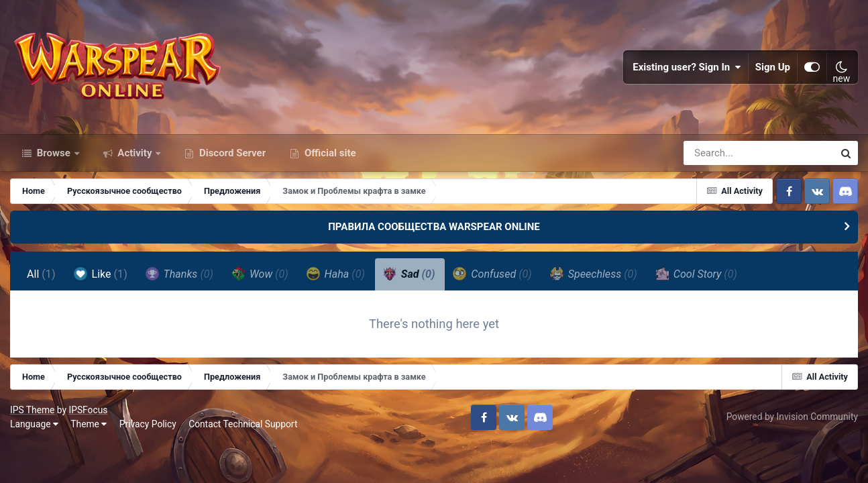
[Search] (720, 153)
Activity (135, 153)
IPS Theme (32, 410)
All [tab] (41, 274)
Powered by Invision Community (792, 417)
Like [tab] (101, 274)
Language (34, 424)
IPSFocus (88, 410)
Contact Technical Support (243, 424)
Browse (54, 153)
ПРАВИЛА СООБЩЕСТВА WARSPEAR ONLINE (434, 227)
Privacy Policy (148, 424)
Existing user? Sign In (687, 67)
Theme (89, 424)
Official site (329, 153)
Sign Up (773, 67)
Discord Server (231, 153)
